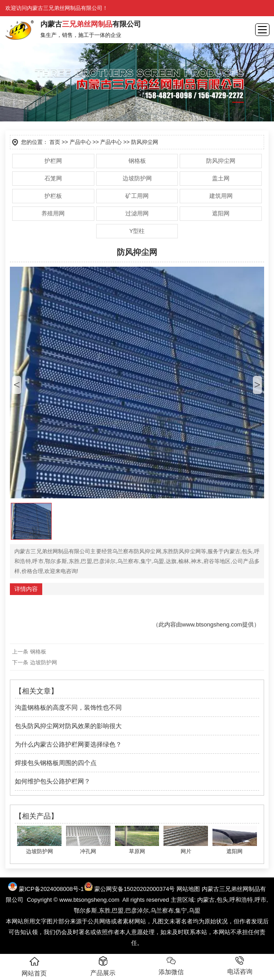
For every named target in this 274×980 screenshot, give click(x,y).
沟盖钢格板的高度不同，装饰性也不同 (68, 707)
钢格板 (137, 161)
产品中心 (80, 142)
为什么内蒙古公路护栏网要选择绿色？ (68, 744)
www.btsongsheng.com (212, 624)
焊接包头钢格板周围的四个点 (56, 763)
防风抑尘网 (221, 161)
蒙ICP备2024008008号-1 (56, 889)
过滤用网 (137, 213)
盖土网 (221, 178)
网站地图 (188, 889)
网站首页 (34, 967)
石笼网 (53, 178)
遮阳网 (221, 213)
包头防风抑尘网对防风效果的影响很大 (68, 726)
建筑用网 (221, 196)
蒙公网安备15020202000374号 (135, 889)
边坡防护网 (137, 178)
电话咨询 (240, 966)
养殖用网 (53, 213)
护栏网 (53, 161)
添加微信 (171, 966)
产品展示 (103, 966)
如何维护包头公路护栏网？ (53, 781)
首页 (55, 142)
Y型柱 (137, 231)
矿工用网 (137, 196)
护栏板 (53, 196)
